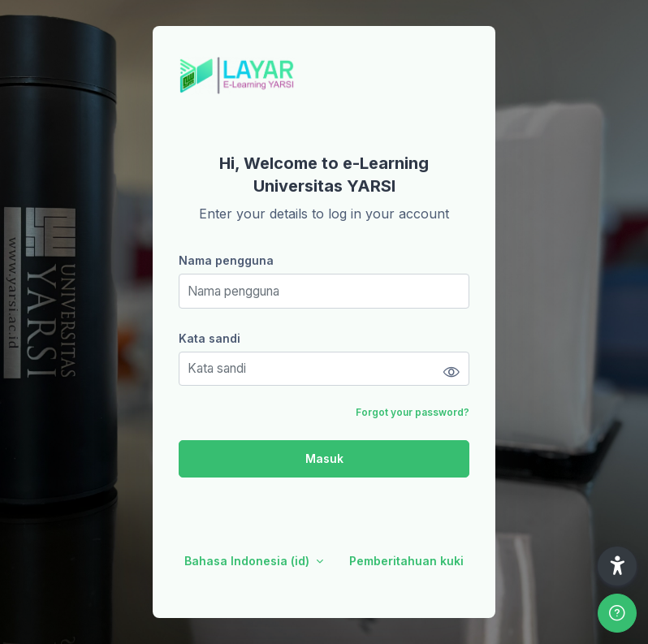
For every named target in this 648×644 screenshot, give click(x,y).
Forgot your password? (413, 412)
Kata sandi (210, 338)
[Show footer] (617, 613)
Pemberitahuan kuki (406, 561)
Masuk (324, 458)
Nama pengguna (226, 260)
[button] (617, 566)
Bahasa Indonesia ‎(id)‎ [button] (248, 561)
